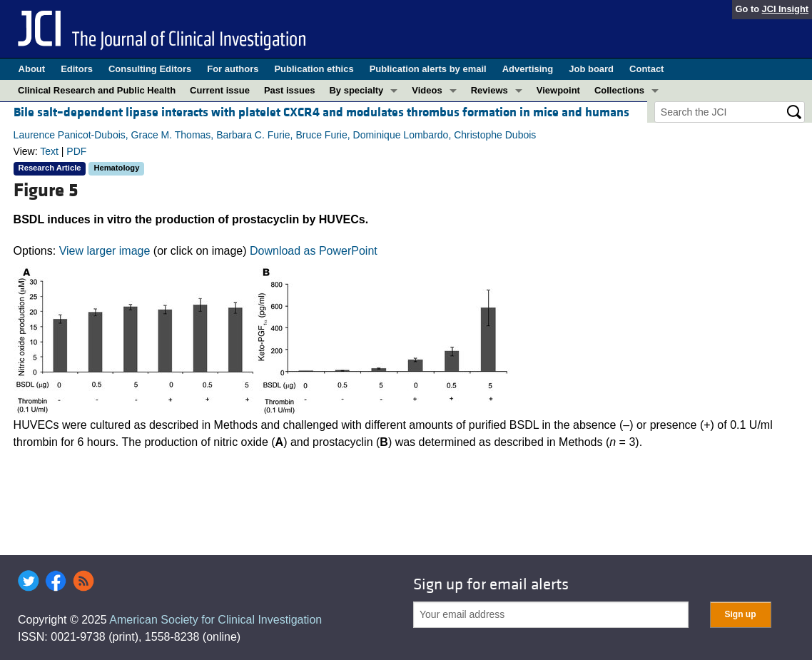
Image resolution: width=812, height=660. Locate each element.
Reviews (489, 90)
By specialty (356, 90)
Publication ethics (314, 69)
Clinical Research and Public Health (97, 90)
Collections (619, 90)
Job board (591, 69)
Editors (77, 69)
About (32, 69)
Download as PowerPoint (314, 251)
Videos (427, 90)
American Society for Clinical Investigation (215, 620)
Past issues (290, 90)
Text (49, 151)
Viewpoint (558, 90)
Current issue (220, 90)
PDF (76, 151)
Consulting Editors (150, 69)
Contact (646, 69)
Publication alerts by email (428, 69)
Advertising (528, 69)
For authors (233, 69)
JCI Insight (785, 9)
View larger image (105, 251)
